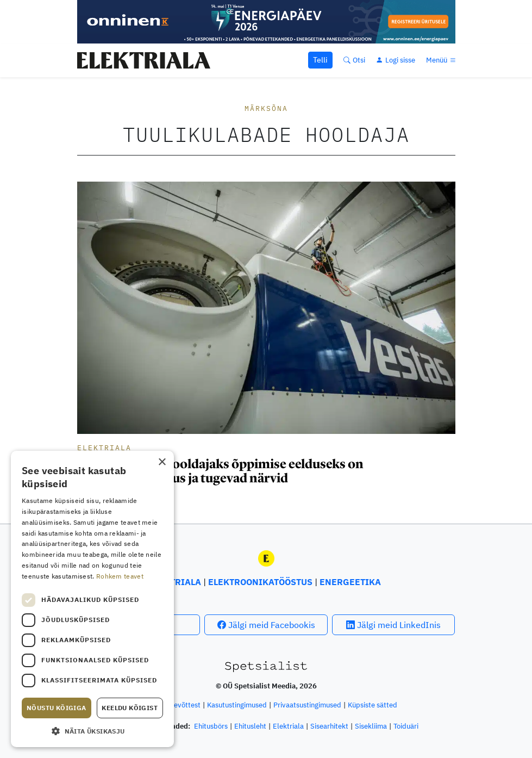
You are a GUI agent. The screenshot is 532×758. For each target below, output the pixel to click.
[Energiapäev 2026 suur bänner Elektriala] (266, 21)
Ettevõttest (182, 705)
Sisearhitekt (329, 726)
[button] (92, 731)
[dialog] (92, 599)
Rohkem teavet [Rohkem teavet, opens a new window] (120, 576)
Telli (320, 60)
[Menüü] (442, 60)
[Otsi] (354, 60)
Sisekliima (371, 726)
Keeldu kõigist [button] (130, 708)
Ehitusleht (250, 726)
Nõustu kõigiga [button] (57, 708)
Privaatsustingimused (307, 705)
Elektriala (104, 448)
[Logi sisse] (396, 60)
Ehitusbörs (211, 726)
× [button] (162, 462)
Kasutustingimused (237, 705)
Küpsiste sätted (373, 705)
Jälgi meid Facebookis (266, 625)
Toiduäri (406, 726)
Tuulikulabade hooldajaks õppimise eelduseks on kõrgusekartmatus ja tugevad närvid (220, 471)
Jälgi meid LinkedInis (393, 625)
